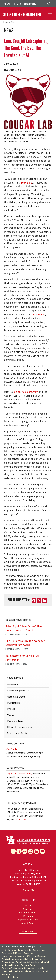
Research (28, 916)
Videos (11, 715)
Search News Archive (18, 733)
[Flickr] (25, 851)
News (14, 22)
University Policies (10, 977)
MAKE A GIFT (28, 931)
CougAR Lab (38, 315)
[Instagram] (31, 851)
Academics (28, 909)
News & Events (28, 923)
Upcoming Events (16, 697)
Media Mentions (15, 721)
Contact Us (28, 890)
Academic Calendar (23, 950)
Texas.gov (29, 953)
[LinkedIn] (45, 600)
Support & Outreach (28, 920)
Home (5, 22)
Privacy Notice (8, 962)
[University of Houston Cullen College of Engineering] (28, 840)
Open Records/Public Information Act (32, 962)
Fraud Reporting (39, 956)
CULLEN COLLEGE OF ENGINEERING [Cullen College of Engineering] (22, 15)
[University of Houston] (19, 4)
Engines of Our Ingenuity (19, 774)
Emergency (7, 953)
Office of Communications (21, 727)
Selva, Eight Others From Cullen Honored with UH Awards (24, 628)
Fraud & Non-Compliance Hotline (16, 959)
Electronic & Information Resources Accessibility (23, 968)
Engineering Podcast (18, 691)
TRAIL (28, 956)
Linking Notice (38, 959)
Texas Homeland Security (13, 956)
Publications (14, 703)
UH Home (9, 950)
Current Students (28, 912)
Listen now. (21, 819)
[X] (39, 600)
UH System (18, 953)
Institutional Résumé (11, 965)
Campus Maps (39, 950)
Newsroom (13, 685)
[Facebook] (34, 600)
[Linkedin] (36, 851)
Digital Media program (26, 392)
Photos (11, 709)
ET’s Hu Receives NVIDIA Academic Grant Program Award (25, 643)
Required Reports (29, 965)
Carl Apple (12, 749)
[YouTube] (42, 851)
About (28, 905)
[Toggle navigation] (50, 15)
